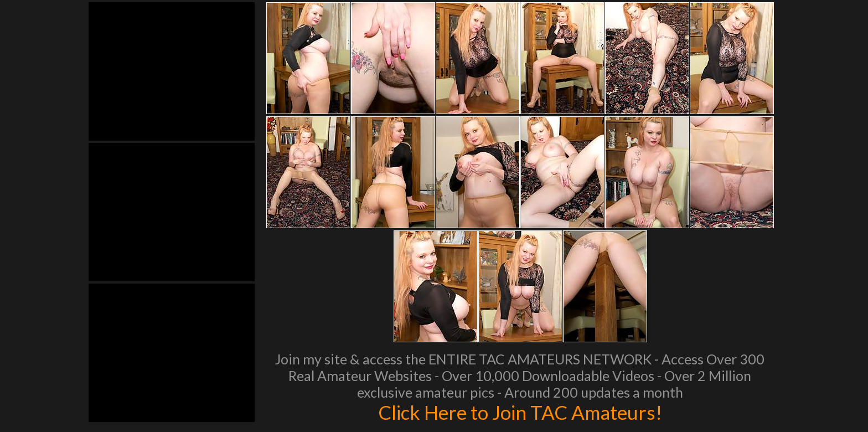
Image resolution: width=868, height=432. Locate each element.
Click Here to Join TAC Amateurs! (520, 412)
